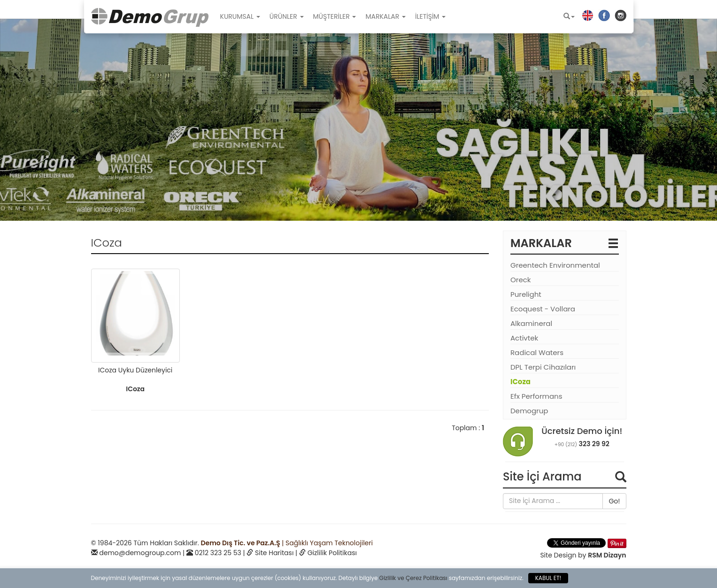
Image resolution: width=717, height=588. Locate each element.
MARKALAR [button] (385, 16)
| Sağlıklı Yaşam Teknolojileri (286, 543)
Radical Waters (537, 352)
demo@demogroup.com (140, 553)
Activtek (524, 338)
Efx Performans (536, 396)
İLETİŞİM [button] (430, 16)
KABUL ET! (548, 578)
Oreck (521, 280)
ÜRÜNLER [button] (287, 16)
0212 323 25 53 (218, 553)
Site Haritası (274, 553)
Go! (614, 501)
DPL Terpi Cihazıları (543, 367)
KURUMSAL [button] (240, 16)
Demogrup (529, 411)
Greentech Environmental (555, 265)
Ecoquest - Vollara (543, 309)
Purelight (526, 294)
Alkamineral (531, 323)
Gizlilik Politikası (332, 553)
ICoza (520, 382)
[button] (569, 16)
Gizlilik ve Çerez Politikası (413, 578)
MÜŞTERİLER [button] (335, 16)
